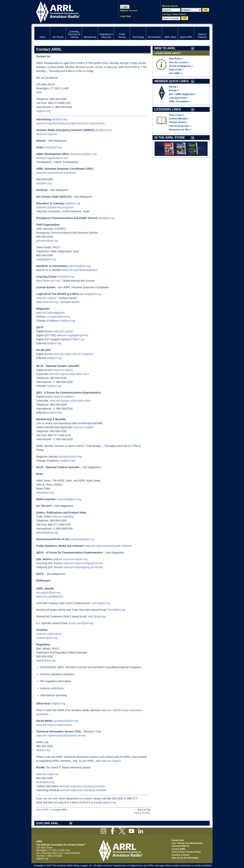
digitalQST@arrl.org (72, 339)
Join (174, 843)
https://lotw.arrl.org (47, 302)
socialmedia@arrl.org (66, 721)
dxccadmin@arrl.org (48, 593)
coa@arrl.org (67, 321)
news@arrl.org (45, 493)
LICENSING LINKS (168, 109)
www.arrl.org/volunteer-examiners (56, 173)
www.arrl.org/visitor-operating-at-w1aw (82, 786)
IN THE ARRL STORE (170, 138)
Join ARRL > (176, 73)
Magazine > (181, 66)
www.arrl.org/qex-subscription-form (70, 401)
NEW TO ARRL (165, 48)
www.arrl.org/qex (63, 397)
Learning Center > (179, 98)
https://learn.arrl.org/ (48, 281)
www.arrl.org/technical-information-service (61, 735)
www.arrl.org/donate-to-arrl (52, 158)
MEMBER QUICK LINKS (172, 81)
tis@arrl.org (43, 750)
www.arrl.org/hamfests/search (80, 270)
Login (125, 7)
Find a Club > (176, 70)
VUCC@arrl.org (100, 603)
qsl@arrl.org (60, 559)
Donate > (174, 90)
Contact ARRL (179, 849)
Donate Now (178, 840)
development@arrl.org (83, 154)
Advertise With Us (181, 846)
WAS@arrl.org (116, 610)
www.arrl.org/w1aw (47, 774)
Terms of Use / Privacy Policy (186, 852)
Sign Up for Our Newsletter (185, 858)
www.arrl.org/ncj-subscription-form (69, 374)
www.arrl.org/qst (63, 331)
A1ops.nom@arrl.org (81, 623)
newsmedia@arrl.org (69, 499)
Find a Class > (177, 115)
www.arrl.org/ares (47, 134)
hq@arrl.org (43, 111)
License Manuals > (179, 119)
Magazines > (189, 94)
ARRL (71, 12)
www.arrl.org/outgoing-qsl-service (83, 567)
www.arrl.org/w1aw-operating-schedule (83, 790)
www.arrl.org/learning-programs (55, 207)
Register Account (129, 10)
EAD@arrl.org (66, 277)
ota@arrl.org (54, 358)
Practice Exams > (178, 122)
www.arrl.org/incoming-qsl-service (83, 563)
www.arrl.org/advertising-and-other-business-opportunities (70, 123)
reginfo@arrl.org (46, 660)
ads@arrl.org (59, 119)
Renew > (174, 87)
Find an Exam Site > (180, 126)
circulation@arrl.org (58, 317)
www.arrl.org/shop (63, 517)
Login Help (126, 16)
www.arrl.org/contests (49, 634)
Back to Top (144, 810)
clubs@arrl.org (53, 147)
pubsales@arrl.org (47, 533)
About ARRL (43, 810)
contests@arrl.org (47, 638)
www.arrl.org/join (84, 427)
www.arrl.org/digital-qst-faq (72, 335)
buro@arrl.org (79, 559)
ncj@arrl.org (54, 386)
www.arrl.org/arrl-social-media (54, 725)
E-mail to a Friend (180, 855)
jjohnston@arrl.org (47, 241)
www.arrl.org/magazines (50, 313)
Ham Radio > (176, 59)
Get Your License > (179, 62)
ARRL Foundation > (180, 101)
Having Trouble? (142, 813)
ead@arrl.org (72, 203)
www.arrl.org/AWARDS (50, 597)
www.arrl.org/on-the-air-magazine (73, 354)
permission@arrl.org (82, 539)
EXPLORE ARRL (47, 823)
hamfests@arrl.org (80, 266)
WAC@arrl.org (97, 616)
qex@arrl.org (54, 413)
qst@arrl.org (54, 343)
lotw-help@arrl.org (90, 294)
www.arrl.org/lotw (46, 298)
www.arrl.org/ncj (63, 370)
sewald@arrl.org (46, 259)
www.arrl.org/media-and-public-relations (108, 546)
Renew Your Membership (190, 843)
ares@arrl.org (103, 130)
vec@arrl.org (44, 183)
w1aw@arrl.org (45, 782)
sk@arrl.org (58, 704)
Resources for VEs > (180, 130)
